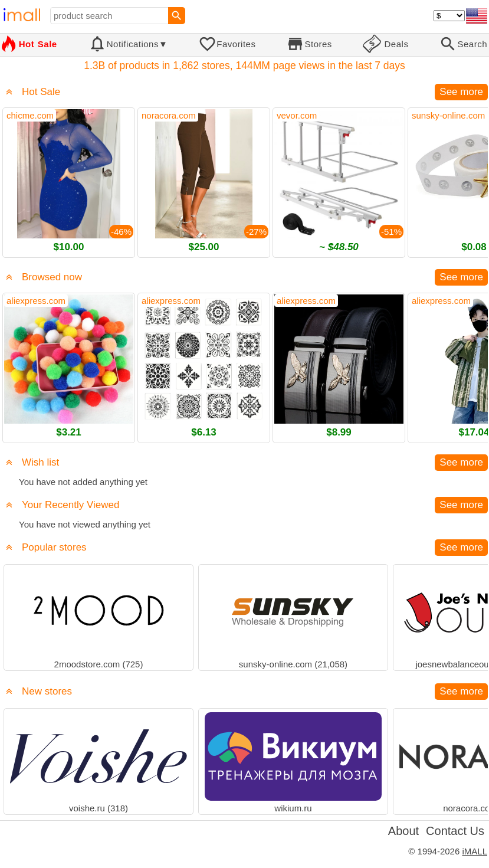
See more (461, 92)
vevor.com (297, 115)
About (403, 831)
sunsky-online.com (448, 115)
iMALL (475, 851)
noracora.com (169, 115)
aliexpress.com (36, 301)
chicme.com (30, 115)
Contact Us (455, 831)
